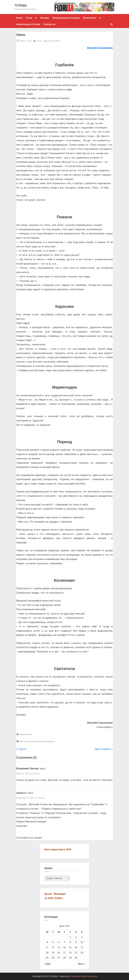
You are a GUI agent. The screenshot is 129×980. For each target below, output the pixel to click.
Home (19, 18)
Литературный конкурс (66, 18)
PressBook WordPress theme (84, 976)
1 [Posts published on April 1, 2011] (70, 937)
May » (81, 964)
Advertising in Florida (28, 24)
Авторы (45, 18)
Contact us (49, 24)
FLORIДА (21, 5)
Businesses (90, 18)
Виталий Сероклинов (31, 741)
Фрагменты (26, 734)
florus (39, 40)
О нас (29, 18)
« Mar (47, 964)
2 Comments (54, 41)
